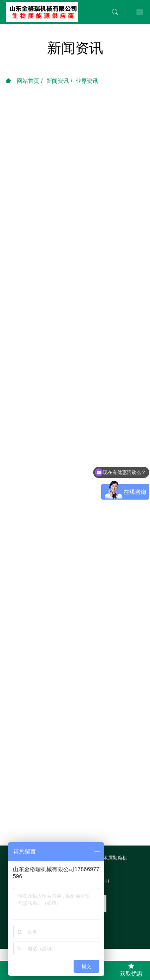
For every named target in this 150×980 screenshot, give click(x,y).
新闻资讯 (58, 81)
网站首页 (22, 81)
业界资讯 (87, 81)
